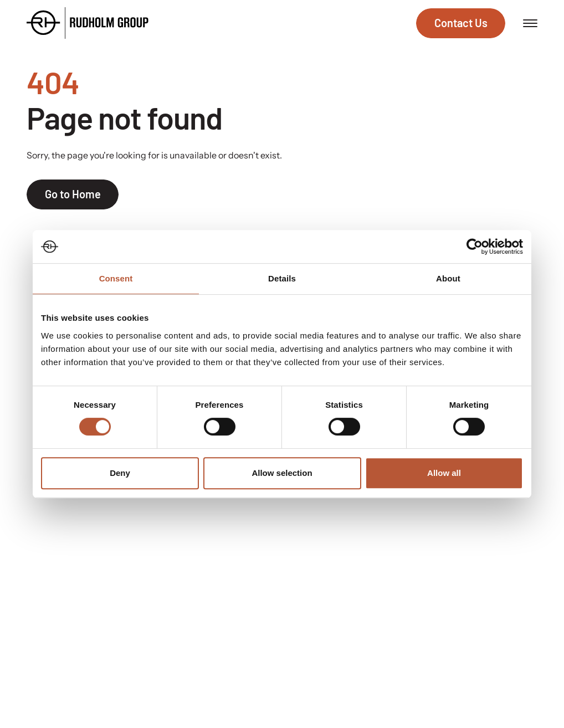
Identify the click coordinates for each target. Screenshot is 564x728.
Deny (120, 473)
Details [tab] (282, 278)
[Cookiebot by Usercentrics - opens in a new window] (475, 247)
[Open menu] (530, 23)
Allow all (444, 473)
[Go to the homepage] (88, 23)
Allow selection (282, 473)
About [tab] (448, 278)
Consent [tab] (116, 278)
